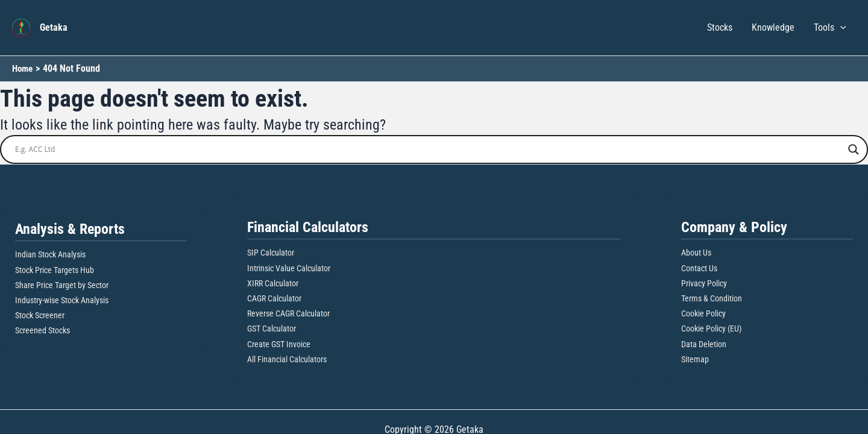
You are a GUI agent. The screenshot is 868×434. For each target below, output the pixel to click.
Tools (830, 28)
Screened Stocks (42, 330)
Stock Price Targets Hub (55, 270)
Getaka (54, 27)
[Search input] (429, 149)
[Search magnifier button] (854, 149)
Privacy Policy (704, 283)
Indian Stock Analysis (50, 254)
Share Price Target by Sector (62, 285)
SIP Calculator (271, 253)
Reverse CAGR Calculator (288, 313)
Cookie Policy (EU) (711, 329)
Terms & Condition (712, 298)
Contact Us (699, 268)
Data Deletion (704, 344)
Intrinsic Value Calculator (289, 268)
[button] (840, 28)
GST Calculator (272, 329)
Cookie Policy (703, 313)
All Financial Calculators (287, 359)
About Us (696, 253)
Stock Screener (40, 315)
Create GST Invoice (279, 344)
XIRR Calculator (273, 283)
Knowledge (773, 27)
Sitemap (695, 359)
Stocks (720, 27)
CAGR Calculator (274, 298)
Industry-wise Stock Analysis (62, 300)
